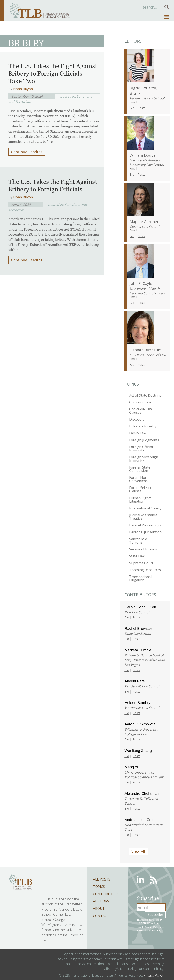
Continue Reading (27, 152)
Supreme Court (141, 563)
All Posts (102, 879)
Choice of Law (140, 402)
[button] (167, 7)
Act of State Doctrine (145, 395)
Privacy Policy (152, 927)
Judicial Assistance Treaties (143, 517)
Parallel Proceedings (145, 525)
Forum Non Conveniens (138, 479)
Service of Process (143, 549)
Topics (99, 887)
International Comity (145, 508)
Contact (101, 916)
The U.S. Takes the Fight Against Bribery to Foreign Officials (53, 185)
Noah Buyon (23, 89)
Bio (132, 108)
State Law (137, 556)
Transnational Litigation (140, 578)
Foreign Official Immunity (141, 449)
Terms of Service (146, 930)
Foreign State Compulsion (140, 469)
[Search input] (128, 7)
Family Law (138, 433)
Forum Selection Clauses (142, 489)
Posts (141, 108)
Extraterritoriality (143, 426)
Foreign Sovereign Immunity (144, 459)
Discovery (137, 419)
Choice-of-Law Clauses (140, 411)
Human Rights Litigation (140, 500)
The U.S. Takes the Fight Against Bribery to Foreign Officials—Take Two (53, 73)
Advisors (101, 901)
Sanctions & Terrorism (138, 541)
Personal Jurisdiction (145, 532)
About (99, 908)
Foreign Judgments (144, 440)
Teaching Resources (145, 570)
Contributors (106, 894)
